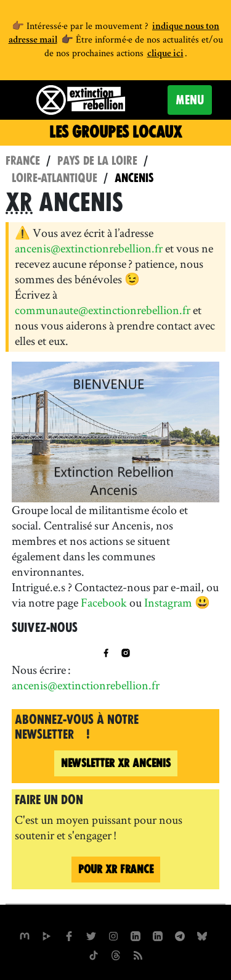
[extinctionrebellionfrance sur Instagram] (113, 935)
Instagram (168, 602)
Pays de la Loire (97, 161)
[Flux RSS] (138, 954)
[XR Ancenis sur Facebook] (106, 652)
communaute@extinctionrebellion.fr (103, 310)
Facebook (104, 602)
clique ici (165, 54)
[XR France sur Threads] (116, 954)
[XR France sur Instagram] (180, 935)
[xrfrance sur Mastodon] (25, 935)
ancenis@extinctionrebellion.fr (89, 248)
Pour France (116, 869)
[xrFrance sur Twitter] (91, 935)
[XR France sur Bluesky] (202, 935)
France (23, 161)
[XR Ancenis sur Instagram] (126, 652)
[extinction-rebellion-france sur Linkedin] (158, 935)
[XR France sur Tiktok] (94, 954)
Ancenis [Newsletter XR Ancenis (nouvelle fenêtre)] (116, 763)
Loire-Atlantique (55, 178)
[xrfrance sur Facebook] (69, 935)
